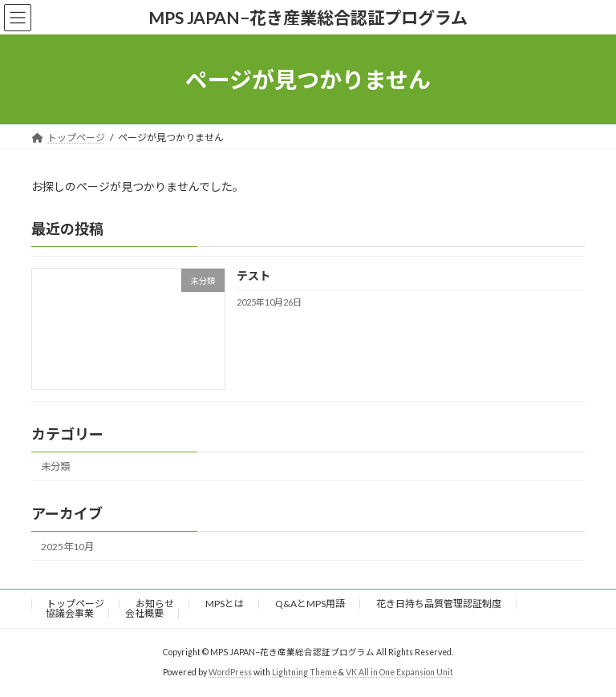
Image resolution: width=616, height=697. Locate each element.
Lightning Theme (304, 672)
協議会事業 (70, 613)
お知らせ (155, 604)
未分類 (55, 467)
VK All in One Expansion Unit (399, 672)
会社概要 (144, 613)
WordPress (230, 672)
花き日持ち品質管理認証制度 (439, 604)
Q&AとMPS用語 (310, 604)
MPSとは (225, 604)
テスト (253, 276)
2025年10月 (67, 547)
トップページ (75, 604)
